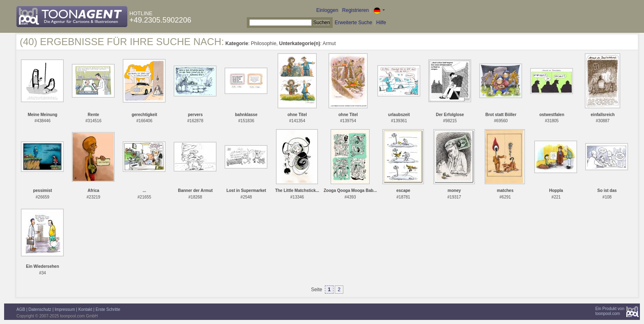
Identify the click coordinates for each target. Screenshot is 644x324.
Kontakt (85, 309)
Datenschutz (40, 309)
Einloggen (327, 10)
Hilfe (381, 23)
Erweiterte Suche (353, 23)
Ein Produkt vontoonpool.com (610, 311)
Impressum (65, 309)
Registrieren (355, 10)
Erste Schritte (108, 309)
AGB (21, 309)
